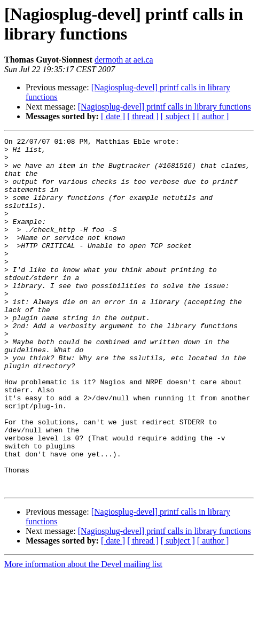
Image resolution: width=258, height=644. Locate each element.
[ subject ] (178, 116)
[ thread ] (143, 116)
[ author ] (213, 116)
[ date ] (113, 116)
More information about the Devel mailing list (83, 635)
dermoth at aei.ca (124, 60)
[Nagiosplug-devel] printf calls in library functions (165, 107)
